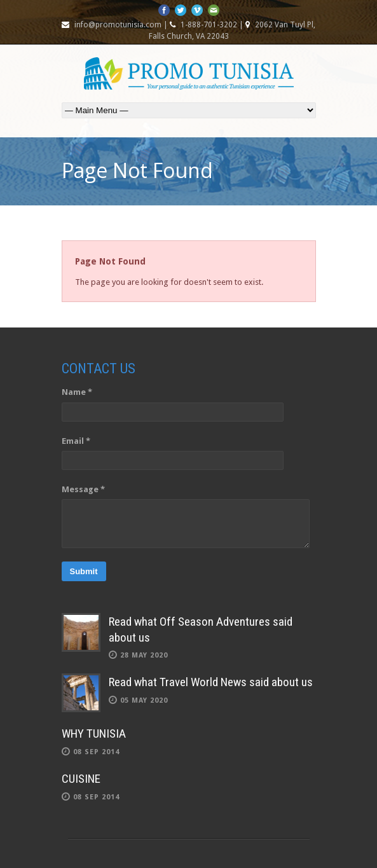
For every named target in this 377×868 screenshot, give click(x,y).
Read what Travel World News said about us (211, 682)
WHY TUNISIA (94, 734)
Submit (84, 571)
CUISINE (81, 779)
